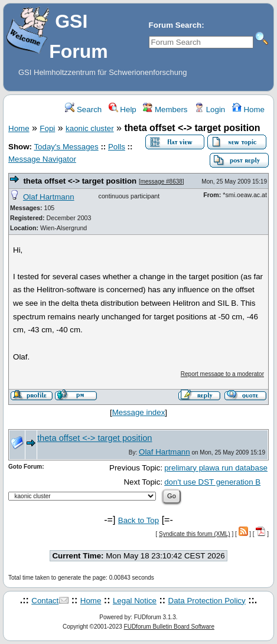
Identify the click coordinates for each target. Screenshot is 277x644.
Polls (117, 147)
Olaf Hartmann (49, 197)
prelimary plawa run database (216, 468)
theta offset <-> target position (80, 181)
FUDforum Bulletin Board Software (169, 627)
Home (248, 109)
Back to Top (138, 520)
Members (165, 109)
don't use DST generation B (212, 482)
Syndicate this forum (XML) (195, 534)
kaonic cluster (90, 128)
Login (210, 109)
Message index (139, 412)
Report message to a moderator (222, 374)
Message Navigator (42, 159)
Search (83, 109)
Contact (45, 601)
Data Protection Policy (207, 601)
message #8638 (162, 182)
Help (123, 109)
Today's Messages (66, 147)
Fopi (47, 128)
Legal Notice (135, 601)
